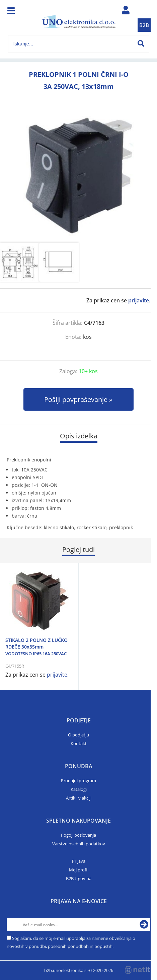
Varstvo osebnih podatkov (79, 844)
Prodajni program (78, 781)
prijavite (139, 300)
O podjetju (78, 735)
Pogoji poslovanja (78, 835)
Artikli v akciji (79, 798)
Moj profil (79, 870)
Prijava (79, 861)
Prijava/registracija (126, 12)
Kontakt (79, 743)
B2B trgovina (79, 878)
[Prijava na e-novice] (144, 925)
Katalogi (79, 789)
